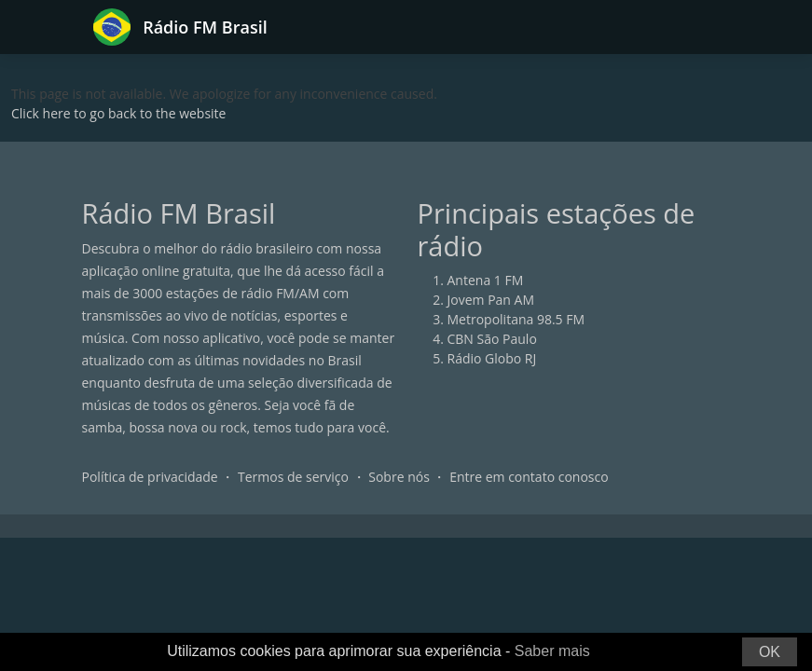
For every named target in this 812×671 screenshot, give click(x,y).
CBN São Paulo (492, 339)
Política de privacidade (150, 477)
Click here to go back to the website (118, 113)
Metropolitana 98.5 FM (516, 319)
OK (770, 652)
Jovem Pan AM (491, 300)
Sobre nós (399, 477)
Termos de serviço (293, 477)
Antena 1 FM (486, 280)
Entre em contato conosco (529, 477)
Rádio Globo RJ (492, 358)
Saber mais (552, 651)
